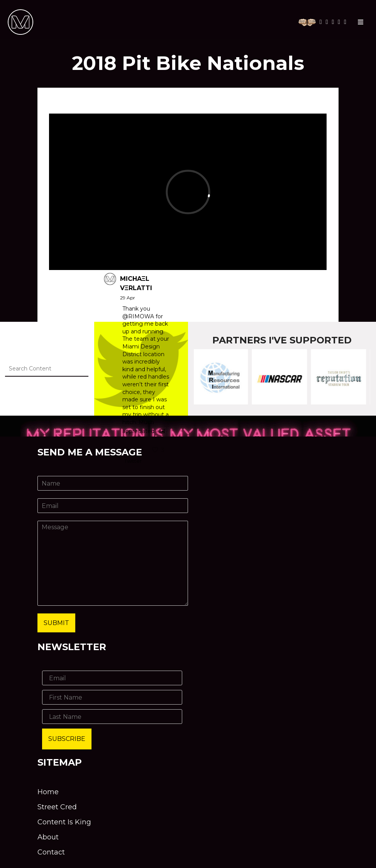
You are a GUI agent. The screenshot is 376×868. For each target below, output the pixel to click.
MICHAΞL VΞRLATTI (136, 283)
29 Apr (128, 298)
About (48, 837)
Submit (56, 623)
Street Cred (57, 807)
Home (48, 792)
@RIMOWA (138, 316)
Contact (51, 852)
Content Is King (64, 822)
